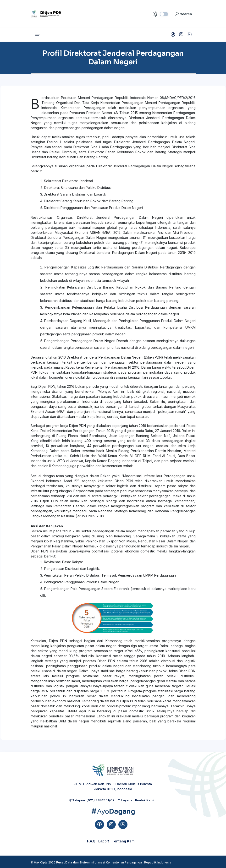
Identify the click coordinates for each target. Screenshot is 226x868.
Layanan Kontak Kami (136, 800)
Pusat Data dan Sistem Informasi (81, 862)
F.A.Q (91, 841)
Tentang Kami (124, 841)
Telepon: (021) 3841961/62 (91, 800)
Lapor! (104, 841)
